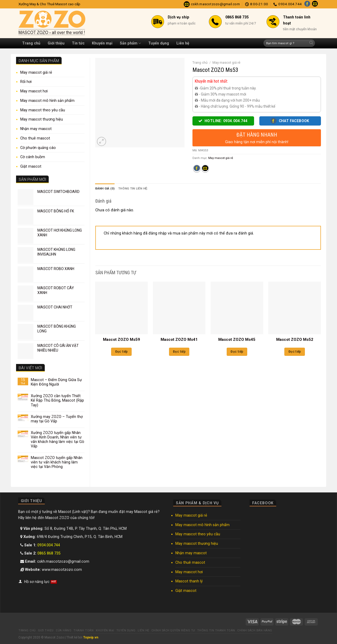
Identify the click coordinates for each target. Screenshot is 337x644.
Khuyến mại (102, 43)
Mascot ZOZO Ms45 (237, 340)
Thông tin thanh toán (216, 630)
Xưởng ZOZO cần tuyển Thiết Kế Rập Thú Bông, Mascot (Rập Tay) (57, 400)
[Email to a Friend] (205, 169)
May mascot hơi (34, 91)
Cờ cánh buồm (33, 157)
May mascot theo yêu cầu (43, 110)
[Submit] (311, 43)
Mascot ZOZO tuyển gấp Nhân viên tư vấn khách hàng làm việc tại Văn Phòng (57, 462)
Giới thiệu (56, 43)
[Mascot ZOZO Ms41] (179, 308)
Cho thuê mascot (35, 138)
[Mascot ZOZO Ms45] (237, 308)
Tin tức (78, 43)
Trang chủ (31, 43)
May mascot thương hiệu (42, 119)
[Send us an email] (315, 4)
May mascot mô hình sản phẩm (47, 101)
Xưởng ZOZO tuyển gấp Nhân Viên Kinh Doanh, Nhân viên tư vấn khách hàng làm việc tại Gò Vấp (58, 439)
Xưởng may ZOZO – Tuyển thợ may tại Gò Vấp (57, 419)
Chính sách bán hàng (255, 630)
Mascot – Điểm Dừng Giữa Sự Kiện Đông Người (56, 382)
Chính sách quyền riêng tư (173, 630)
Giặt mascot (31, 166)
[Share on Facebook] (197, 169)
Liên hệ (183, 43)
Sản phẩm (130, 43)
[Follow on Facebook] (307, 4)
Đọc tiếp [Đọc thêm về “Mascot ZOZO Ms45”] (237, 352)
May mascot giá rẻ (36, 72)
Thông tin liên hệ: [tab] (133, 188)
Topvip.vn (91, 637)
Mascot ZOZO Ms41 (179, 340)
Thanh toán (83, 630)
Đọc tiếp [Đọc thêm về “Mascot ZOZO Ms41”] (179, 352)
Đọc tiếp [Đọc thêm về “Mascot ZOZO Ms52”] (295, 352)
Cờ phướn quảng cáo (38, 148)
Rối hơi (26, 82)
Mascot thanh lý (189, 581)
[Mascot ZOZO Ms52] (295, 308)
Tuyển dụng (159, 43)
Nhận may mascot (36, 129)
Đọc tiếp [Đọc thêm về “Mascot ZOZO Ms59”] (122, 352)
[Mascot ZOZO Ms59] (121, 308)
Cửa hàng (64, 630)
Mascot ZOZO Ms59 (122, 340)
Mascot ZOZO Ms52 (295, 340)
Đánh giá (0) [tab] (105, 188)
